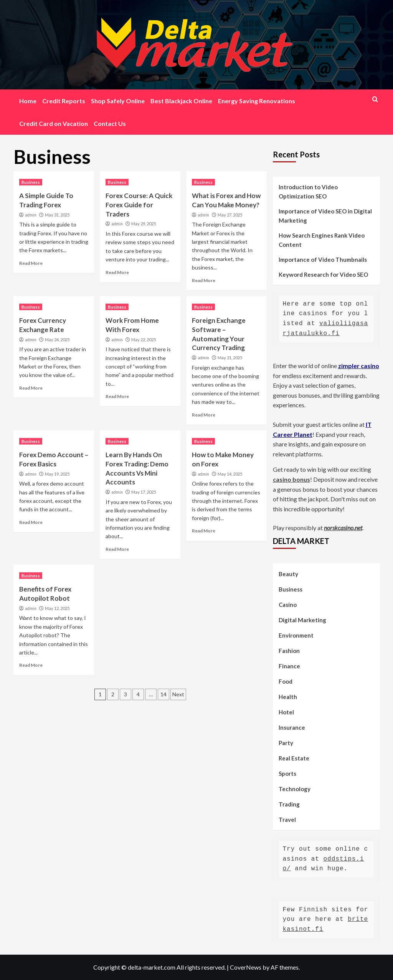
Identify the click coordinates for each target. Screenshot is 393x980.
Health (288, 697)
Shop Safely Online (118, 101)
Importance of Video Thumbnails (323, 259)
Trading (289, 804)
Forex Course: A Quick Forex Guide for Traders (139, 205)
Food (286, 681)
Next (178, 694)
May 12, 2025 (57, 608)
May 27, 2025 (230, 215)
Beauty (288, 574)
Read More (31, 263)
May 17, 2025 (144, 492)
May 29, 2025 (144, 224)
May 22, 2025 (144, 340)
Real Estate (294, 758)
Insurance (292, 727)
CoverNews (246, 967)
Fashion (289, 651)
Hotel (286, 712)
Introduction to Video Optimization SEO (308, 192)
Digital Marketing (302, 620)
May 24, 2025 (57, 340)
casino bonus (291, 479)
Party (286, 743)
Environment (296, 635)
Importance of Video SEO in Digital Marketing (325, 216)
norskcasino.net (343, 528)
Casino (288, 605)
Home (28, 101)
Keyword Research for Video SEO (323, 274)
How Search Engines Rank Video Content (322, 240)
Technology (295, 789)
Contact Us (110, 123)
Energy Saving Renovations (257, 101)
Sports (287, 773)
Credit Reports (64, 101)
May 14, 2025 (230, 474)
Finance (289, 666)
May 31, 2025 (57, 215)
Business (31, 182)
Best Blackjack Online (181, 101)
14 (163, 694)
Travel (287, 820)
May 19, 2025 (57, 474)
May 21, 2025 (230, 358)
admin (31, 215)
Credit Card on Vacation (54, 123)
